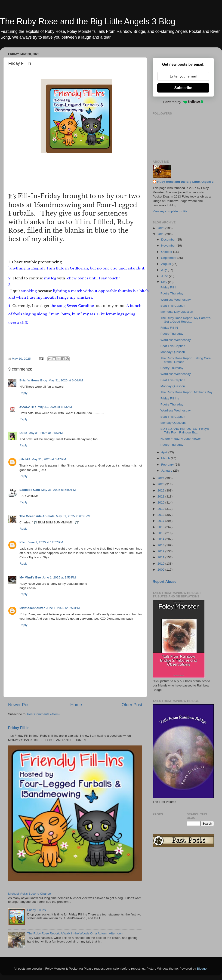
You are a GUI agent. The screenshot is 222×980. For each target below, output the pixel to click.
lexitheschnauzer (32, 608)
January (167, 471)
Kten (23, 542)
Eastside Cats (30, 490)
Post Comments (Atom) (43, 714)
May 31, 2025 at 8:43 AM (55, 407)
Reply (23, 393)
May (165, 282)
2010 (161, 564)
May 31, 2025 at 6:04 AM (66, 380)
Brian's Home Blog (33, 380)
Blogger (202, 969)
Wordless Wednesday (176, 300)
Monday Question (173, 352)
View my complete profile (170, 211)
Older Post (132, 705)
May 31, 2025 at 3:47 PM (49, 459)
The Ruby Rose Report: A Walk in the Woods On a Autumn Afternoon (75, 933)
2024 (161, 478)
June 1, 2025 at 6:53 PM (63, 608)
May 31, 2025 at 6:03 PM (73, 516)
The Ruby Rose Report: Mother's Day (187, 392)
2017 (161, 521)
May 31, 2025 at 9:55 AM (46, 433)
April (165, 452)
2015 (161, 533)
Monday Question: (173, 423)
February (168, 465)
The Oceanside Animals (37, 516)
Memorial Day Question (177, 312)
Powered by (183, 102)
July (164, 270)
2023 (161, 484)
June (165, 276)
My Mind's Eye (30, 577)
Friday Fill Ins (36, 910)
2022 (161, 490)
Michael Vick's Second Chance (29, 894)
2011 (161, 557)
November (169, 246)
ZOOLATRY (28, 407)
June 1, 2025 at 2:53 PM (59, 577)
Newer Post (19, 705)
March (166, 458)
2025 (161, 234)
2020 (161, 502)
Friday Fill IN (169, 328)
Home (76, 705)
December (169, 240)
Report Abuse (165, 582)
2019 (161, 509)
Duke (23, 433)
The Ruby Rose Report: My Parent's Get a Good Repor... (185, 320)
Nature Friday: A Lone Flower (181, 439)
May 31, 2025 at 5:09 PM (59, 490)
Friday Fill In (169, 287)
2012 (161, 551)
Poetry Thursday (172, 293)
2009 (161, 570)
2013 (161, 545)
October (167, 252)
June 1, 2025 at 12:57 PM (45, 542)
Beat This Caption (173, 306)
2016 (161, 527)
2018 (161, 515)
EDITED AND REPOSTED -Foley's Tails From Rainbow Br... (185, 431)
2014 (161, 539)
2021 (161, 496)
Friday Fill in (19, 728)
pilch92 (25, 459)
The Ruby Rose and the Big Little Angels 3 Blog (88, 21)
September (169, 258)
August (166, 264)
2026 (161, 228)
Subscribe (183, 88)
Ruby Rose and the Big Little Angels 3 (185, 182)
